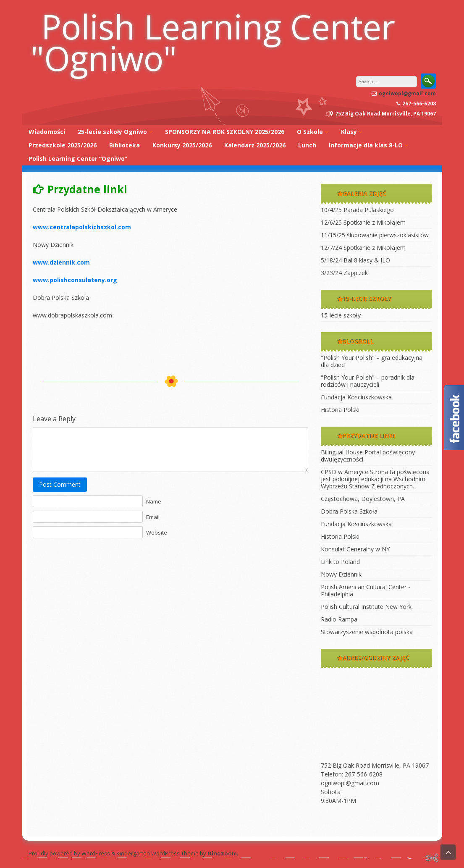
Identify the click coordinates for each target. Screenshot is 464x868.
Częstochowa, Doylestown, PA (363, 499)
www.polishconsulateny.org (75, 280)
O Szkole (310, 132)
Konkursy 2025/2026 (182, 145)
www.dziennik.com (61, 262)
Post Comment (60, 484)
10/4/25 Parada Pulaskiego (357, 210)
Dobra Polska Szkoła (349, 511)
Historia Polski (340, 410)
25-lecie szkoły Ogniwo (112, 132)
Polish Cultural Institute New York (366, 607)
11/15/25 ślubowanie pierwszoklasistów (375, 235)
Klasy (349, 132)
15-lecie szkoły (341, 315)
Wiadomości (47, 132)
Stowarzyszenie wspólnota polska (367, 632)
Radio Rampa (339, 619)
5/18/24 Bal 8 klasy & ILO (355, 260)
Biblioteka (125, 145)
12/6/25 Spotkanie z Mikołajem (363, 222)
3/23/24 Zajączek (344, 273)
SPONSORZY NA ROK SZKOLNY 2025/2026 (225, 132)
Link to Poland (340, 562)
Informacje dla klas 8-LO (366, 145)
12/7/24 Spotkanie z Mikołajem (363, 248)
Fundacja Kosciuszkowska (356, 397)
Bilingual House (342, 452)
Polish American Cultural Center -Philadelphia (366, 590)
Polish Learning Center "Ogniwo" (213, 42)
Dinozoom (222, 853)
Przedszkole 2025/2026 (63, 145)
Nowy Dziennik (341, 574)
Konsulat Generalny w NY (355, 549)
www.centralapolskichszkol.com (82, 227)
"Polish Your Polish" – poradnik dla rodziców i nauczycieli (368, 381)
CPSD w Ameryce (345, 472)
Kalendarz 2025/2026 (255, 145)
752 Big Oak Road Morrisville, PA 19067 (375, 765)
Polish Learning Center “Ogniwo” (78, 159)
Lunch (307, 145)
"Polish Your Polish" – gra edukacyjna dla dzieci (372, 361)
